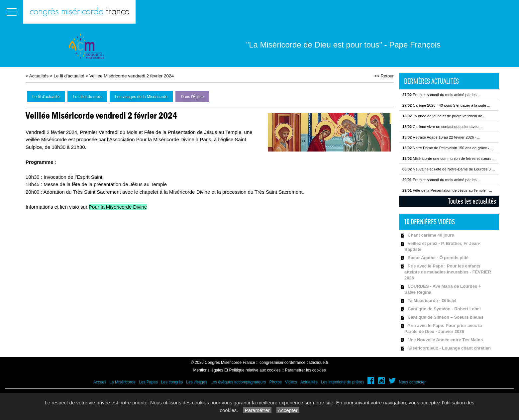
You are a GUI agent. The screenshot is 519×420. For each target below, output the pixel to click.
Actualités (39, 76)
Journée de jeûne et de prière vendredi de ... (444, 116)
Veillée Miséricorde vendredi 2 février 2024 (132, 76)
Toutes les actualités (472, 201)
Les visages (197, 382)
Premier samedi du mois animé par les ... (442, 95)
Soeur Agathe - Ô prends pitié (438, 258)
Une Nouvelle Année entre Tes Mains (445, 340)
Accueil (100, 382)
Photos (275, 382)
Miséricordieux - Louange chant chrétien (449, 348)
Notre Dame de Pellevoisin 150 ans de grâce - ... (448, 148)
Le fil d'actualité (69, 76)
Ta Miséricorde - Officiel (432, 301)
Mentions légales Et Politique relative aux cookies (237, 370)
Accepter (288, 410)
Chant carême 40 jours (431, 235)
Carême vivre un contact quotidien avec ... (442, 127)
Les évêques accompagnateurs (238, 382)
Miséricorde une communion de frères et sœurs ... (449, 158)
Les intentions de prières (343, 382)
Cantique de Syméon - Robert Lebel (444, 309)
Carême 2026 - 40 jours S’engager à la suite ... (446, 105)
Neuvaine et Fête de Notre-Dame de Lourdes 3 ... (449, 169)
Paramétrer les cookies (306, 370)
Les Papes (148, 382)
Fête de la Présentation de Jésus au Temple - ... (447, 190)
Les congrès (172, 382)
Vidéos (291, 382)
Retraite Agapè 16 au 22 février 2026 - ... (441, 137)
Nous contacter (413, 382)
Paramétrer (257, 410)
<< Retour (384, 76)
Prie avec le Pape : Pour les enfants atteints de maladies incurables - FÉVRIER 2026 (448, 272)
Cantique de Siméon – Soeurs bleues (446, 317)
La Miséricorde (122, 382)
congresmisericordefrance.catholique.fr (294, 363)
